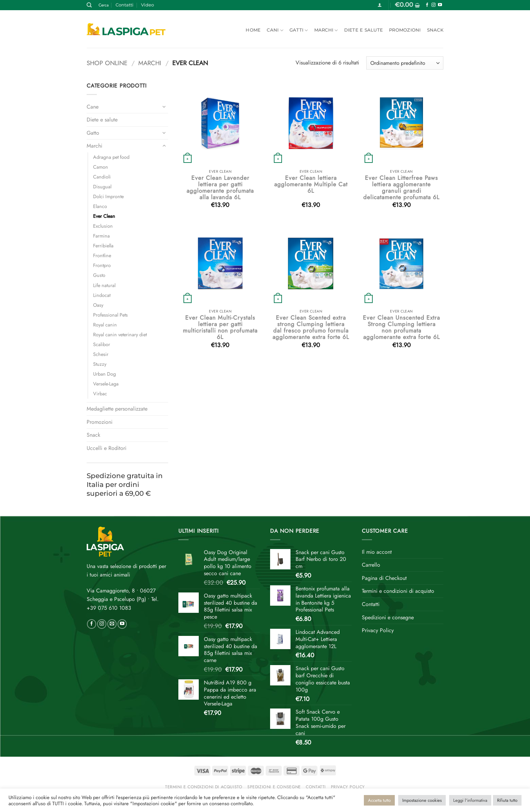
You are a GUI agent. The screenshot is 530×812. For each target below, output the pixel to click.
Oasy (98, 305)
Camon (101, 167)
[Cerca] (89, 5)
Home (253, 30)
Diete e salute (364, 30)
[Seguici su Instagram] (434, 5)
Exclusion (103, 226)
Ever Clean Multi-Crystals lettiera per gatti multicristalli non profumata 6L (220, 327)
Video (147, 5)
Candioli (102, 177)
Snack (435, 30)
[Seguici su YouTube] (440, 5)
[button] (380, 5)
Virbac (100, 394)
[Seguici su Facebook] (427, 5)
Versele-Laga (106, 384)
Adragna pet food (111, 157)
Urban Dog (104, 374)
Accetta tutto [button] (379, 800)
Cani (275, 30)
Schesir (101, 354)
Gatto (93, 133)
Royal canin (105, 325)
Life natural (104, 285)
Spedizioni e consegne (388, 617)
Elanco (100, 206)
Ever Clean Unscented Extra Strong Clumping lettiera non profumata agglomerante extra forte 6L (401, 327)
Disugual (102, 187)
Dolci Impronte (108, 196)
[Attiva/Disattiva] (164, 107)
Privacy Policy (378, 630)
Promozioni (405, 30)
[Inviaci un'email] (112, 624)
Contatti (125, 5)
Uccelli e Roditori (107, 448)
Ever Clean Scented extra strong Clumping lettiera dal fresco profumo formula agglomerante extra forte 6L (311, 327)
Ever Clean (104, 216)
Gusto (99, 275)
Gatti (299, 30)
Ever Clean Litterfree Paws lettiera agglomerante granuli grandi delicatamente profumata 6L (401, 188)
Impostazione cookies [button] (422, 800)
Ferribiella (103, 246)
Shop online (107, 63)
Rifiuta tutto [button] (507, 800)
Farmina (101, 236)
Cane (93, 107)
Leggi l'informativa (470, 800)
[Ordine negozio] (405, 63)
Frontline (102, 256)
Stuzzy (100, 364)
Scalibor (102, 344)
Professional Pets (110, 315)
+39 (109, 608)
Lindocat (102, 295)
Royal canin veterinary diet (120, 335)
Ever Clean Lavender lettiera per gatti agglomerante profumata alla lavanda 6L (220, 188)
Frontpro (102, 265)
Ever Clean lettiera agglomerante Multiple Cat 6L (311, 184)
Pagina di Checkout (384, 578)
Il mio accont (377, 552)
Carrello (371, 565)
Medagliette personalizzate (117, 409)
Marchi (326, 30)
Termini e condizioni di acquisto (398, 591)
